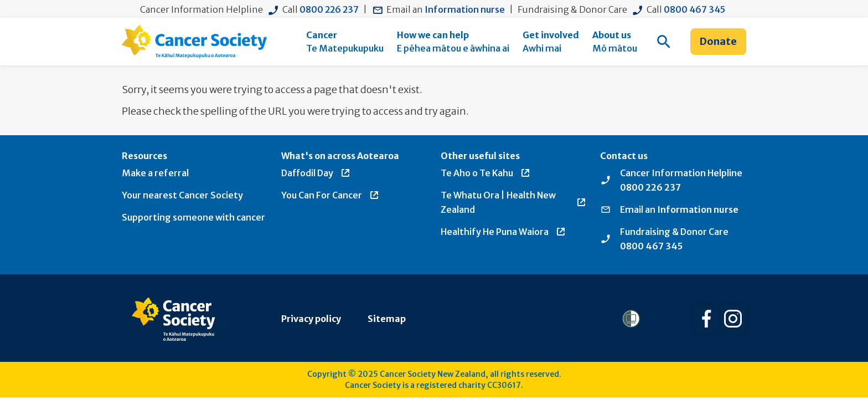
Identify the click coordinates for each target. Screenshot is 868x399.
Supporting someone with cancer (193, 217)
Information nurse (465, 9)
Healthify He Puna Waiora (503, 232)
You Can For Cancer (330, 195)
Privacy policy (311, 319)
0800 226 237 (329, 9)
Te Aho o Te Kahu (486, 173)
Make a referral (155, 173)
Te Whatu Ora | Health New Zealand (514, 202)
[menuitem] (345, 42)
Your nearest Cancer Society (182, 195)
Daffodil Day (316, 173)
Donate (718, 41)
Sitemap (387, 319)
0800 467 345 (694, 9)
